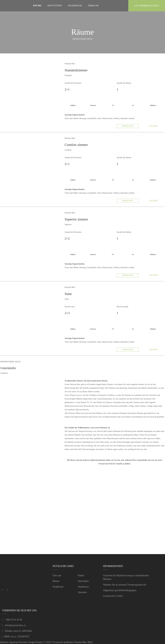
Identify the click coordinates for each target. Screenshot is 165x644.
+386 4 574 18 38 (13, 620)
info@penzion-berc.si (15, 625)
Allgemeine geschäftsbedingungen (120, 590)
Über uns (57, 575)
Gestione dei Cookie (113, 596)
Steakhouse (58, 587)
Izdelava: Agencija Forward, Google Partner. (21, 642)
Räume (56, 581)
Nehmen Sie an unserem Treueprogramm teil (125, 585)
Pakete (81, 575)
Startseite (82, 592)
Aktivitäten (83, 581)
